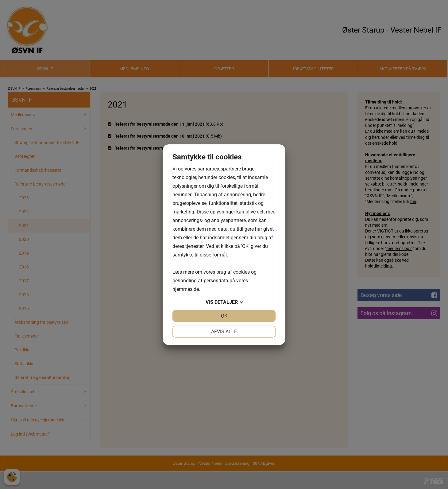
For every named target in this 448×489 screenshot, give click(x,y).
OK (224, 316)
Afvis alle (224, 332)
